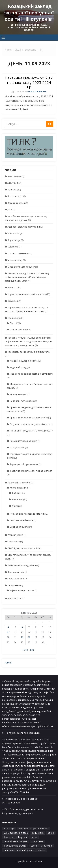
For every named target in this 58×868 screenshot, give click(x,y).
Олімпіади (13, 301)
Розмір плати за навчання (23, 441)
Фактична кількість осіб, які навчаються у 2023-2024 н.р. (29, 82)
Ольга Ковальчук (37, 91)
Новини (11, 288)
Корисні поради (18, 488)
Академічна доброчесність (24, 361)
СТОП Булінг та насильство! (22, 548)
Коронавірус (14, 240)
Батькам (12, 190)
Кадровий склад (18, 367)
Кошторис (13, 247)
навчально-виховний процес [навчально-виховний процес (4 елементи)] (19, 850)
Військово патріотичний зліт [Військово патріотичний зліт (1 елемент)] (33, 829)
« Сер (25, 650)
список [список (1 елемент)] (42, 850)
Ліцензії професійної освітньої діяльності (31, 374)
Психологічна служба (19, 483)
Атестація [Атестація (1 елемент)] (9, 829)
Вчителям (17, 499)
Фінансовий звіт (16, 572)
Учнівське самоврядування (22, 565)
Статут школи (17, 447)
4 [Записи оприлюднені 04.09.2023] (8, 627)
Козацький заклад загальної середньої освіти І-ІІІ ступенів (29, 13)
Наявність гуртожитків (22, 401)
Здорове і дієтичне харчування (24, 227)
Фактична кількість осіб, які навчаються (31, 471)
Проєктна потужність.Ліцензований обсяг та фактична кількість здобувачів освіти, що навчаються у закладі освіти (28, 341)
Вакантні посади (16, 203)
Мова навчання (18, 394)
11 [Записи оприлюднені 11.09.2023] (8, 632)
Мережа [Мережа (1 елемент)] (22, 837)
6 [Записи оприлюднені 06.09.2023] (22, 627)
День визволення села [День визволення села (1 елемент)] (16, 833)
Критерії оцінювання (18, 253)
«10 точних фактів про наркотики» (23, 733)
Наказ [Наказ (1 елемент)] (34, 837)
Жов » (33, 650)
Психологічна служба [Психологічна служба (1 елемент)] (15, 846)
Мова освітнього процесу (21, 267)
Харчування (14, 585)
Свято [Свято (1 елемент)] (34, 846)
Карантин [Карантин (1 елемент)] (9, 837)
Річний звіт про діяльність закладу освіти (31, 431)
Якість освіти (14, 599)
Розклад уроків (15, 535)
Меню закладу (15, 260)
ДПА (10, 210)
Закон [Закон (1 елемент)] (51, 833)
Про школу (13, 318)
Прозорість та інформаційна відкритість (29, 352)
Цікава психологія (19, 527)
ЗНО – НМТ (13, 233)
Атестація (13, 183)
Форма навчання (16, 579)
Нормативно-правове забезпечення (27, 294)
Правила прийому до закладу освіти (29, 418)
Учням (15, 506)
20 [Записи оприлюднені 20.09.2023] (22, 637)
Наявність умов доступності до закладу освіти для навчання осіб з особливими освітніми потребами (27, 277)
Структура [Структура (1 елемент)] (46, 846)
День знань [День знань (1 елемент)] (38, 833)
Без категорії (14, 196)
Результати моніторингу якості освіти (30, 424)
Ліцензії (14, 323)
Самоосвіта (14, 541)
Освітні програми (19, 330)
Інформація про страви (22, 590)
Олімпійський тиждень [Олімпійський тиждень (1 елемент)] (16, 841)
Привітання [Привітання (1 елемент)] (38, 841)
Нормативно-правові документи (27, 514)
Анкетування (14, 176)
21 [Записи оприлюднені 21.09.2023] (29, 637)
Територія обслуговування (24, 464)
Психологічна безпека (21, 520)
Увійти (8, 663)
